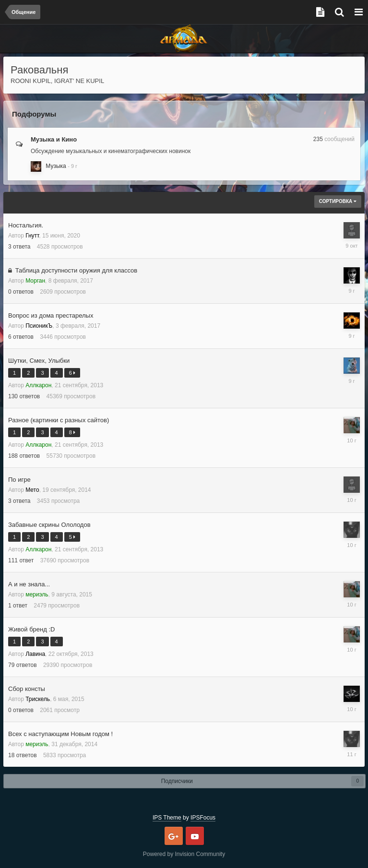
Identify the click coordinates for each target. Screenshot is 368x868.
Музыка (56, 166)
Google (174, 836)
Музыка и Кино (54, 139)
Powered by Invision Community (184, 854)
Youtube (195, 836)
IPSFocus (203, 818)
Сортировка (338, 201)
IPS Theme (167, 818)
